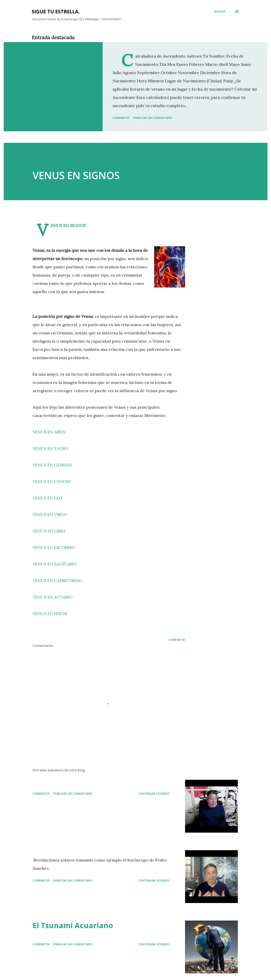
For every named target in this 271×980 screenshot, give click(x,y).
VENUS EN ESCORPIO (54, 547)
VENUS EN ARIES (49, 432)
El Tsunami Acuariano (73, 925)
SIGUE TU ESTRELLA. (56, 11)
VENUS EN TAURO (50, 448)
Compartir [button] (121, 118)
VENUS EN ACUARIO (53, 597)
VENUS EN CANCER (52, 481)
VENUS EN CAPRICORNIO (57, 581)
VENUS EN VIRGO (50, 514)
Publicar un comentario (153, 118)
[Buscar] (220, 12)
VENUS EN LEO (47, 498)
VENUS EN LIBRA (49, 531)
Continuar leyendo (154, 794)
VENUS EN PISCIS (50, 614)
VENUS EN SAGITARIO (55, 564)
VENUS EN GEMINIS (52, 465)
